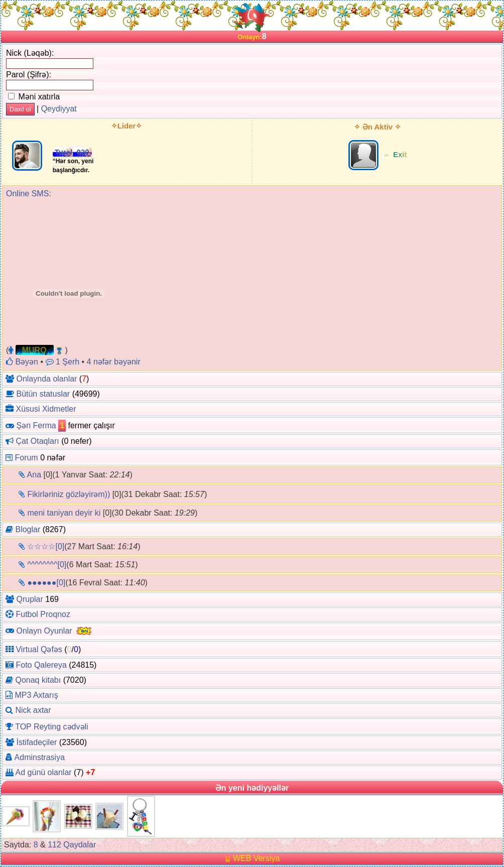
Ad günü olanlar (44, 772)
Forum (26, 458)
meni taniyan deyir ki (64, 513)
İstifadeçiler (36, 742)
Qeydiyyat (59, 109)
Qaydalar (80, 845)
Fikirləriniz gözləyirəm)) (69, 494)
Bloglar (28, 529)
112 (54, 845)
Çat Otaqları (37, 441)
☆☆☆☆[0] (46, 546)
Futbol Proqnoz (43, 614)
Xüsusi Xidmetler (46, 409)
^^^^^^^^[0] (47, 565)
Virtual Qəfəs (39, 649)
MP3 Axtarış (36, 695)
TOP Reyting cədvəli (51, 727)
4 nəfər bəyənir (114, 362)
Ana (34, 475)
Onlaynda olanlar (46, 379)
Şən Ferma (36, 425)
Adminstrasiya (40, 757)
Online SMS (27, 194)
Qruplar (29, 599)
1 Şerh (63, 362)
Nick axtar (33, 710)
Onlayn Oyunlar (44, 630)
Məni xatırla (34, 97)
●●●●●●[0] (46, 583)
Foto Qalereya (41, 665)
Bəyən (22, 362)
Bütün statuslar (43, 394)
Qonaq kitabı (38, 680)
